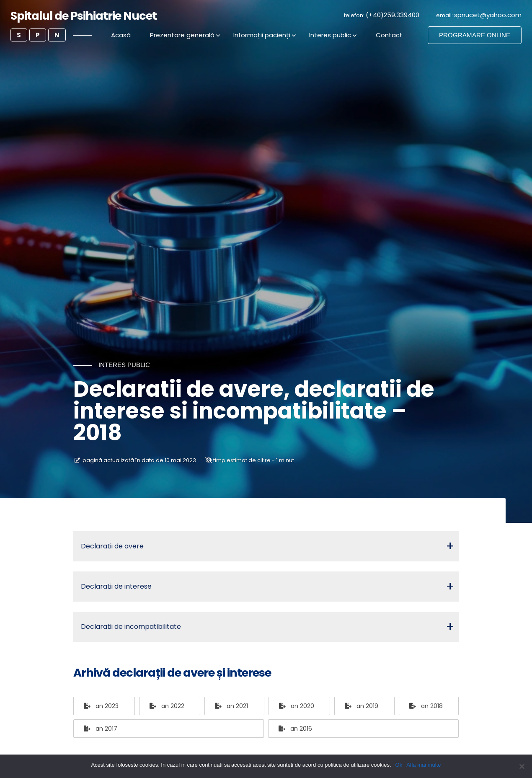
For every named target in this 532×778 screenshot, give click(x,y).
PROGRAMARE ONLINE (475, 35)
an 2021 (231, 706)
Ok (399, 765)
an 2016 (295, 729)
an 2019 (362, 706)
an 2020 (297, 706)
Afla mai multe (424, 765)
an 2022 (167, 706)
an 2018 (426, 706)
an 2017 (101, 729)
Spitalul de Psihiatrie (84, 16)
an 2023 (101, 706)
